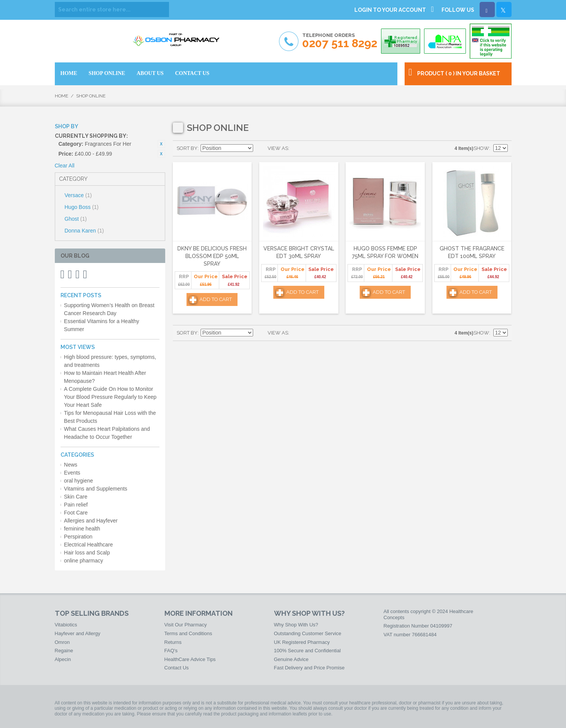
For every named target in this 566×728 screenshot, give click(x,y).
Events (72, 473)
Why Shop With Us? (296, 625)
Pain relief (76, 505)
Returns (173, 642)
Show (481, 148)
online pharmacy (84, 561)
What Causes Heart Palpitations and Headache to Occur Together (107, 433)
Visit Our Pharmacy (186, 625)
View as (278, 148)
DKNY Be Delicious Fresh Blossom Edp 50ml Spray (212, 256)
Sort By (187, 148)
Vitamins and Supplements (96, 489)
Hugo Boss (82, 207)
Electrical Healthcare (88, 545)
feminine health (82, 529)
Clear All (65, 166)
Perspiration (78, 537)
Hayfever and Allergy (78, 633)
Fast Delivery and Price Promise (309, 668)
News (71, 465)
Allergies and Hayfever (91, 521)
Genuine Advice (291, 659)
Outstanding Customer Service (308, 633)
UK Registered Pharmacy (302, 642)
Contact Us (177, 668)
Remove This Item (161, 144)
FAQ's (171, 651)
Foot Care (76, 513)
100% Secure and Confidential (308, 651)
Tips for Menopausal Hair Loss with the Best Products (110, 417)
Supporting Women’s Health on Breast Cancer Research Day (109, 309)
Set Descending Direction (260, 148)
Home (61, 96)
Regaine (64, 651)
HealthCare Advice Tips (190, 659)
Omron (62, 642)
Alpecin (63, 659)
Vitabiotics (66, 625)
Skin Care (76, 497)
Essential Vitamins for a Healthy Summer (101, 325)
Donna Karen (85, 231)
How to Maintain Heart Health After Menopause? (105, 377)
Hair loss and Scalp (87, 553)
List (310, 148)
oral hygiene (78, 481)
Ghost (76, 219)
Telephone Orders (340, 41)
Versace (78, 195)
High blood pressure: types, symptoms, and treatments (110, 361)
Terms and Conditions (188, 633)
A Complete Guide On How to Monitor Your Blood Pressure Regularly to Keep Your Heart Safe (110, 397)
